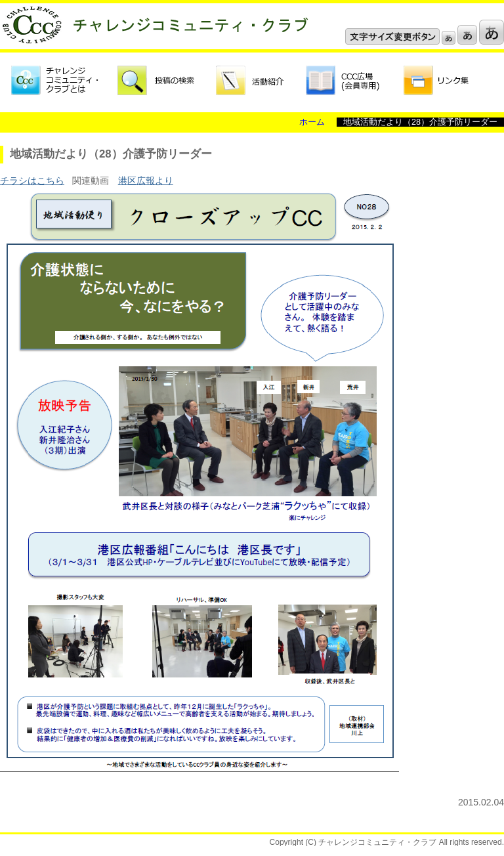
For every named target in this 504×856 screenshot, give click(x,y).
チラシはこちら (32, 181)
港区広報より (146, 181)
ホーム (312, 122)
